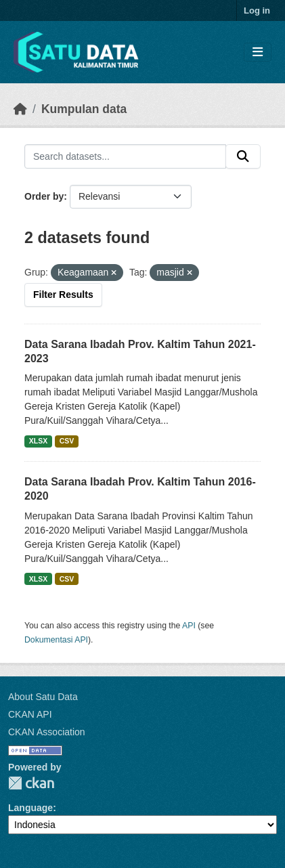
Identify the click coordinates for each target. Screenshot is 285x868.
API (189, 626)
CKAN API (30, 714)
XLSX (38, 441)
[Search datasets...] (125, 156)
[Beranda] (20, 109)
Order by (44, 196)
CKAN (31, 783)
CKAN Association (47, 732)
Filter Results (63, 295)
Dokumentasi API (56, 640)
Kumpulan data (84, 109)
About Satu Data (43, 697)
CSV (67, 441)
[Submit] (243, 156)
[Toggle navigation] (258, 52)
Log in (257, 10)
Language (30, 808)
